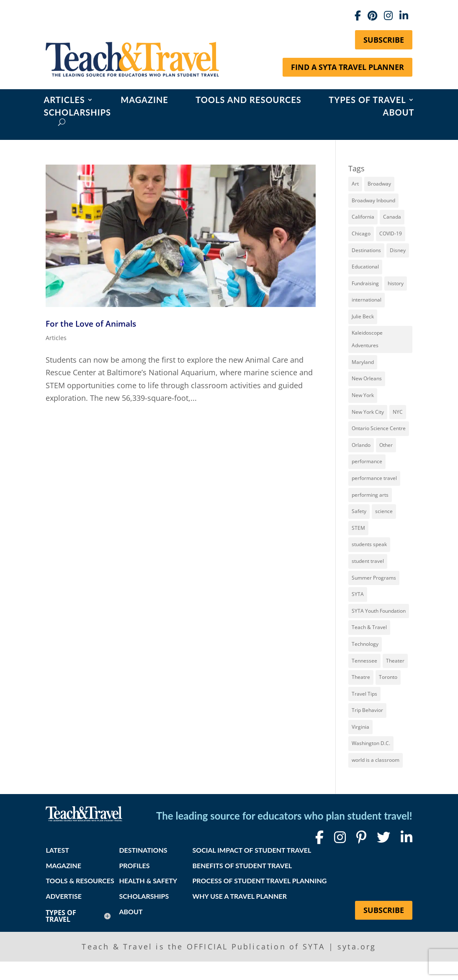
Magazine (144, 101)
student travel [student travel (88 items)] (368, 561)
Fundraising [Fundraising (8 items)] (365, 283)
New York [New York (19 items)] (363, 395)
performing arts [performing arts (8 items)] (370, 495)
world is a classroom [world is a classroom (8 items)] (376, 760)
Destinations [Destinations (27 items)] (366, 250)
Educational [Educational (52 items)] (365, 267)
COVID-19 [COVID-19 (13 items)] (391, 233)
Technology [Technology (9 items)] (365, 644)
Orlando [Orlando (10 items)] (361, 445)
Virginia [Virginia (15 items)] (360, 727)
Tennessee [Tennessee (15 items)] (364, 661)
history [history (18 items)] (396, 283)
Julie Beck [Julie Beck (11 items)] (363, 316)
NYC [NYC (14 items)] (398, 412)
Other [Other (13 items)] (386, 445)
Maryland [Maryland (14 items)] (363, 362)
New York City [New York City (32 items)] (368, 412)
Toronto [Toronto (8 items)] (388, 677)
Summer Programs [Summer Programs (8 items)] (374, 578)
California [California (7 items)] (363, 217)
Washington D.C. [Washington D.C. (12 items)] (371, 743)
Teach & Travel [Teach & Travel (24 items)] (369, 627)
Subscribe (384, 40)
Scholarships (77, 113)
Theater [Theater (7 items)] (395, 661)
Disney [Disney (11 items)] (398, 250)
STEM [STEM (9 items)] (358, 528)
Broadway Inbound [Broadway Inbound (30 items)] (373, 200)
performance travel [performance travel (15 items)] (374, 478)
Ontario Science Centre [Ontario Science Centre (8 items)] (379, 428)
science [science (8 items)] (384, 511)
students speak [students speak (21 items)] (369, 544)
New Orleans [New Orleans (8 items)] (367, 378)
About (399, 113)
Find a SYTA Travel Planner (347, 67)
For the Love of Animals (91, 324)
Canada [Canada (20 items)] (392, 217)
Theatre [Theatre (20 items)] (361, 677)
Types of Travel (367, 101)
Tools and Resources (248, 101)
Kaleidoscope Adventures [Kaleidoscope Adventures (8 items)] (367, 339)
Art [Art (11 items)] (355, 184)
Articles (64, 101)
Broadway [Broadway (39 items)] (379, 184)
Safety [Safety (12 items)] (359, 511)
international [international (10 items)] (367, 300)
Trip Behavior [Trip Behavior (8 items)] (367, 710)
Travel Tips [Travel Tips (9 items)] (364, 694)
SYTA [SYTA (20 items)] (358, 594)
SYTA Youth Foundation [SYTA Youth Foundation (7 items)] (379, 611)
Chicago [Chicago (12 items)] (361, 233)
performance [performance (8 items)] (367, 461)
